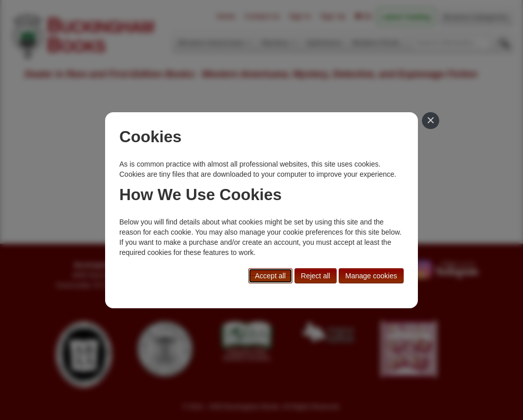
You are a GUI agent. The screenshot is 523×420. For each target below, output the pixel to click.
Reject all (316, 276)
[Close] (431, 121)
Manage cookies (371, 276)
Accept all (270, 276)
